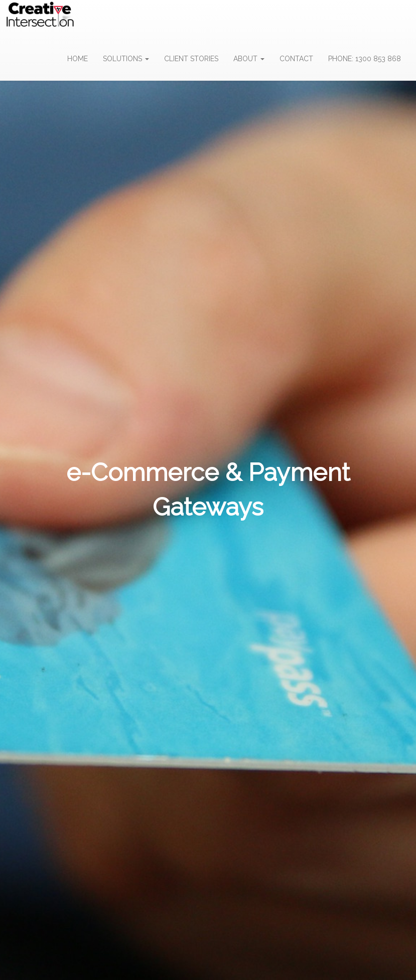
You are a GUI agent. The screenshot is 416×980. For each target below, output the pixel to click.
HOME (78, 59)
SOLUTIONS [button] (126, 59)
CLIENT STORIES (191, 59)
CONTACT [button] (296, 59)
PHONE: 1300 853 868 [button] (365, 59)
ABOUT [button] (249, 59)
